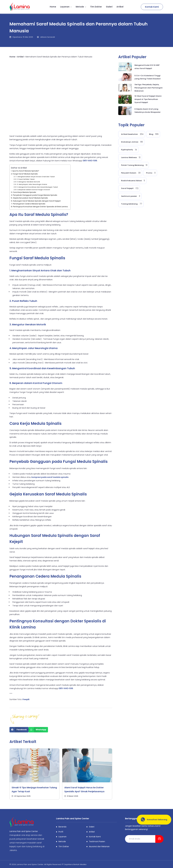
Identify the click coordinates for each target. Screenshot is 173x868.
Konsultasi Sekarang (153, 820)
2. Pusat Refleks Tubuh (26, 179)
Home (53, 7)
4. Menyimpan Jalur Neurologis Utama (32, 184)
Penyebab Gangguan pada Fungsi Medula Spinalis (35, 195)
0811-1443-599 (90, 161)
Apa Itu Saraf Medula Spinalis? (26, 171)
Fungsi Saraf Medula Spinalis (25, 174)
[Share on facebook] (19, 730)
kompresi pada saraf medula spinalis (50, 477)
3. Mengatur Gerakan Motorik (28, 182)
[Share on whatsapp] (38, 730)
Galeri (109, 7)
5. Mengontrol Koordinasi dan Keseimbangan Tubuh (37, 187)
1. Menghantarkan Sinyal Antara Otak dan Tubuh (35, 177)
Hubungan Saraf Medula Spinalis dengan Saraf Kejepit (37, 201)
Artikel (120, 7)
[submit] (159, 839)
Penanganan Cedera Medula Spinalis (29, 204)
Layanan (66, 7)
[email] (140, 839)
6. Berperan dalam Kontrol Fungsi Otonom (33, 190)
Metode (81, 7)
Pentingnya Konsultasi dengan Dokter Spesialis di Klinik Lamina (40, 207)
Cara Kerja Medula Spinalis (24, 192)
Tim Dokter (96, 7)
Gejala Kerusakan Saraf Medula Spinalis (30, 198)
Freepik (26, 699)
